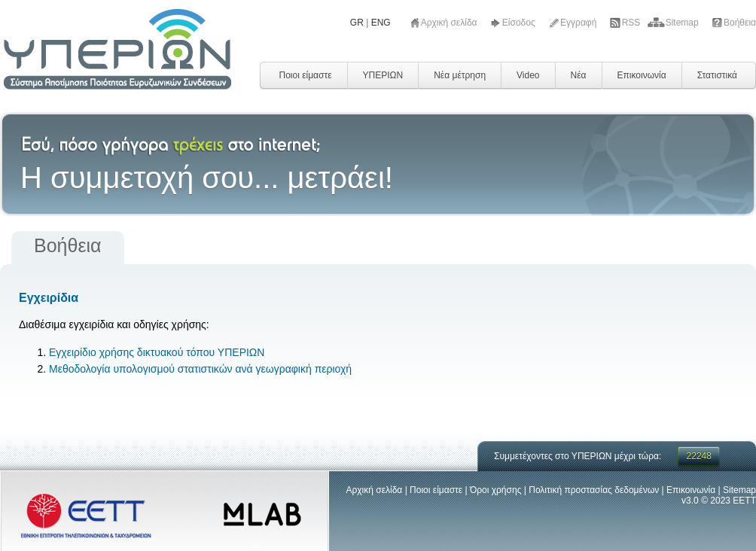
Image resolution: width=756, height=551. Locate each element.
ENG (381, 23)
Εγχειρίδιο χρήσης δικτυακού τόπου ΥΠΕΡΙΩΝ (157, 352)
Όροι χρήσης (495, 490)
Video (528, 75)
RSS (633, 23)
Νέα (579, 75)
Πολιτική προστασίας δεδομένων (594, 490)
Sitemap (683, 23)
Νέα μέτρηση (460, 75)
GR (357, 23)
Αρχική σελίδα (450, 23)
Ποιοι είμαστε (305, 75)
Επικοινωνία (642, 75)
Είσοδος (520, 23)
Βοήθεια (740, 23)
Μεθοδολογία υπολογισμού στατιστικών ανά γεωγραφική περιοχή (200, 369)
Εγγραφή (580, 23)
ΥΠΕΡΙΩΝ (383, 75)
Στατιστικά (717, 75)
